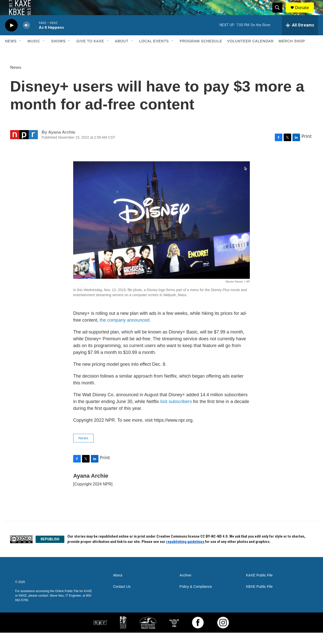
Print (306, 147)
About (122, 52)
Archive (185, 587)
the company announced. (125, 331)
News (11, 52)
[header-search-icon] (280, 13)
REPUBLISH (50, 550)
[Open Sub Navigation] (20, 52)
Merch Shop (292, 52)
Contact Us (122, 598)
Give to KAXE (90, 52)
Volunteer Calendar (251, 52)
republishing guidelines (185, 553)
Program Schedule (201, 52)
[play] (11, 37)
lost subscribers (177, 413)
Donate (305, 13)
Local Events (154, 52)
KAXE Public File (259, 587)
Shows (58, 52)
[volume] (26, 37)
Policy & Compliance (196, 598)
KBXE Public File (259, 598)
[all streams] (300, 37)
